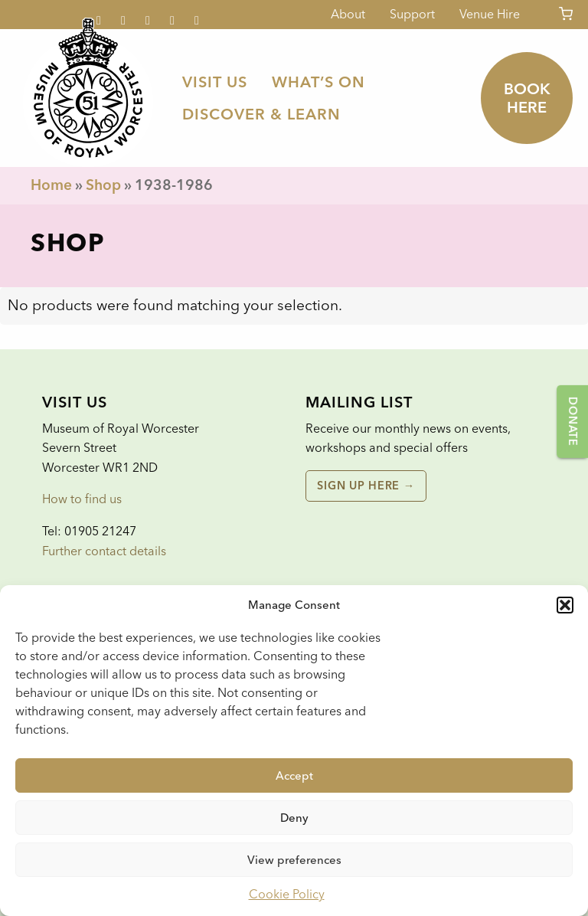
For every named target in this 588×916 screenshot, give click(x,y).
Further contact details (104, 551)
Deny (294, 818)
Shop (103, 185)
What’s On (318, 82)
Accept (294, 776)
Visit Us (215, 82)
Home (51, 185)
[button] (565, 605)
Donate (573, 421)
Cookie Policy (287, 894)
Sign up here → (366, 486)
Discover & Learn (261, 114)
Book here (527, 98)
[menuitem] (215, 82)
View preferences (294, 860)
